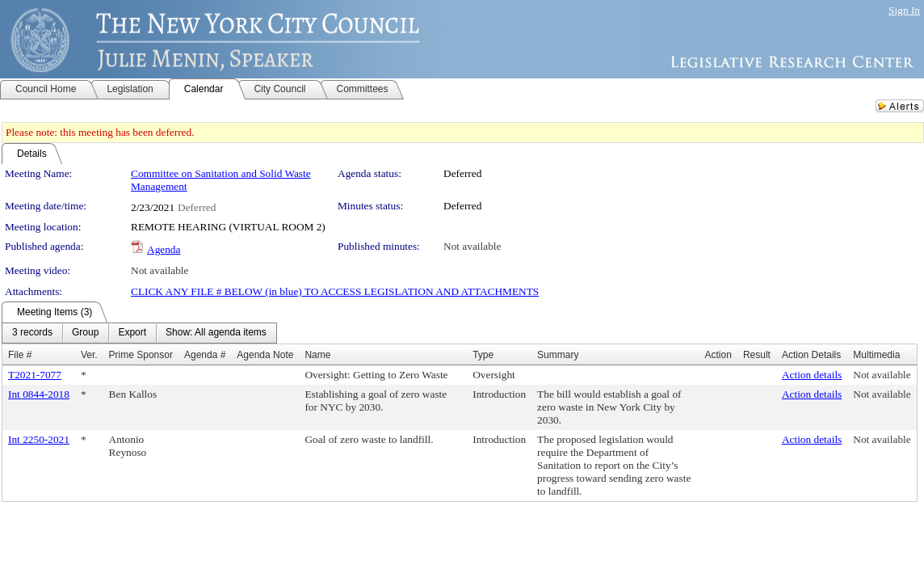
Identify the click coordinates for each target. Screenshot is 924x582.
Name (317, 355)
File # (20, 355)
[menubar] (139, 333)
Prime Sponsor (141, 355)
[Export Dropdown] (132, 333)
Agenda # (205, 355)
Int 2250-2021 (39, 439)
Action (718, 355)
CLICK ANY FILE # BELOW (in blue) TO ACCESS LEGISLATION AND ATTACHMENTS (335, 291)
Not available (472, 246)
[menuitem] (32, 333)
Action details (812, 375)
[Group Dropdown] (85, 333)
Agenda (164, 249)
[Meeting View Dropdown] (216, 333)
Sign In (904, 10)
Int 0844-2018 (39, 394)
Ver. (89, 355)
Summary (558, 355)
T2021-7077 (35, 375)
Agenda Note (265, 355)
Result (757, 355)
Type (483, 355)
